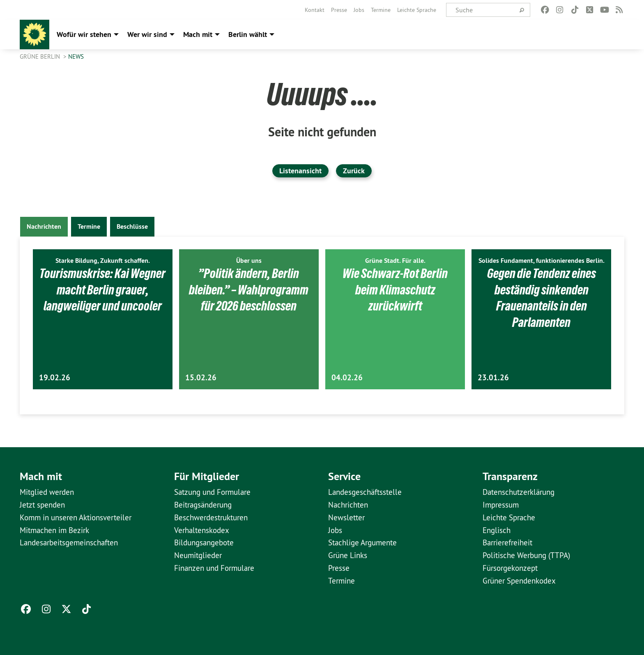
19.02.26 (55, 378)
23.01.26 (493, 378)
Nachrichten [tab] (44, 226)
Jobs (359, 10)
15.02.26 (201, 378)
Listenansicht (300, 171)
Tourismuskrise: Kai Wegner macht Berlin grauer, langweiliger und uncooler (102, 297)
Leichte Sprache (417, 10)
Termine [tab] (89, 226)
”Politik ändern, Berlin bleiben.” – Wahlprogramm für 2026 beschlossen (249, 289)
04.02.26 (347, 378)
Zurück (354, 171)
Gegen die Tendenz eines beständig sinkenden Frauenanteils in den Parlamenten (542, 297)
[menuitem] (315, 10)
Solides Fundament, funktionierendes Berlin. (542, 261)
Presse (339, 10)
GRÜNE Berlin (41, 56)
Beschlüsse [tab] (132, 226)
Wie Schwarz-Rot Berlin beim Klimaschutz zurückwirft (395, 289)
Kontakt (315, 10)
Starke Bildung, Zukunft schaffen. (103, 261)
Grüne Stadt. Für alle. (395, 261)
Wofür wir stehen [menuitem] (84, 34)
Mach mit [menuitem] (198, 34)
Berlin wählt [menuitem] (248, 34)
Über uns (249, 261)
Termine (381, 10)
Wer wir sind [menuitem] (147, 34)
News (76, 56)
